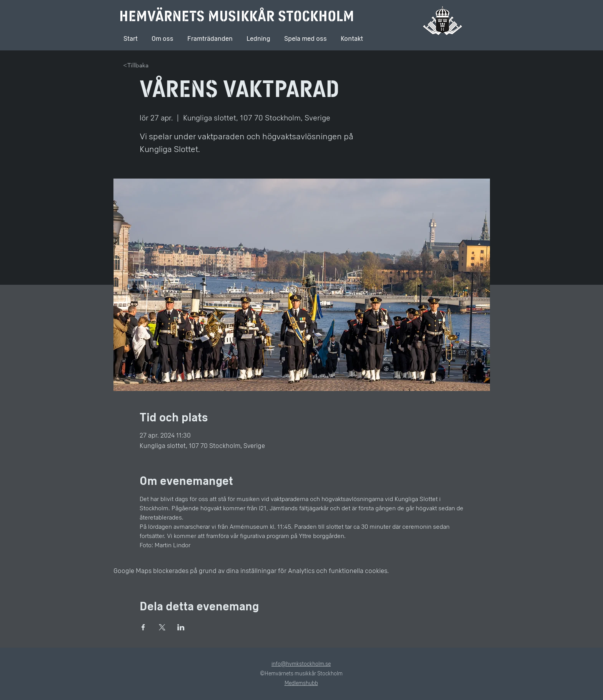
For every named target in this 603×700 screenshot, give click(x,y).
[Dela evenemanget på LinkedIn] (181, 627)
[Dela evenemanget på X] (162, 627)
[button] (258, 35)
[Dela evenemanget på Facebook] (143, 627)
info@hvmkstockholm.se (301, 664)
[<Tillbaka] (138, 66)
